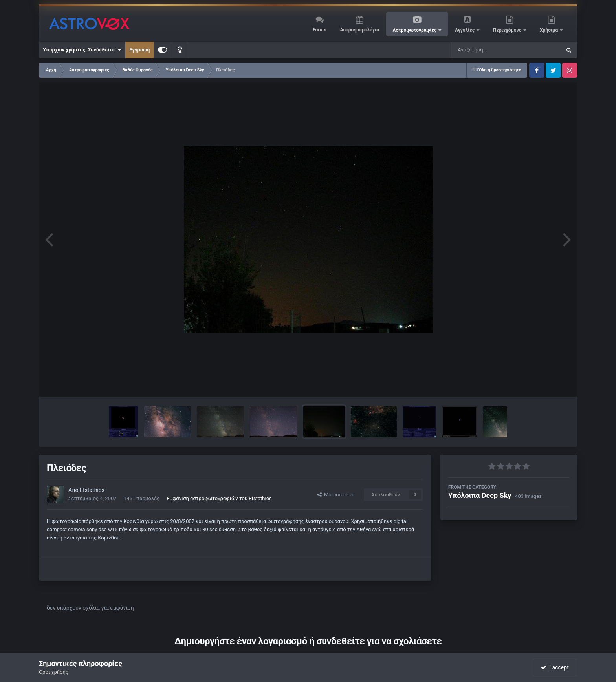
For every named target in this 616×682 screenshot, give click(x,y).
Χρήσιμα (549, 30)
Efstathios (92, 490)
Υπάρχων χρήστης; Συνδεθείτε (82, 50)
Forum (320, 30)
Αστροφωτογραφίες (415, 30)
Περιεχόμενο (508, 30)
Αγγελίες (465, 30)
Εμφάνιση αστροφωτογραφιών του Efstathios (219, 498)
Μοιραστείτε (336, 495)
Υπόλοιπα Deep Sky (480, 495)
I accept (555, 667)
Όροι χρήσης (54, 672)
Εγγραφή (139, 50)
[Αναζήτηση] (490, 50)
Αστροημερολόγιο (359, 30)
